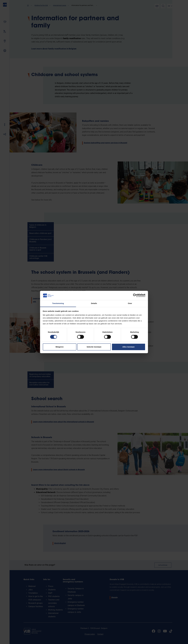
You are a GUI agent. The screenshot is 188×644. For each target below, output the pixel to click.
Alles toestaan (129, 347)
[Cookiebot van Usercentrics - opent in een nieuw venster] (135, 295)
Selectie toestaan (94, 347)
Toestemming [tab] (58, 303)
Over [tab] (130, 303)
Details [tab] (94, 303)
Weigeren (60, 347)
